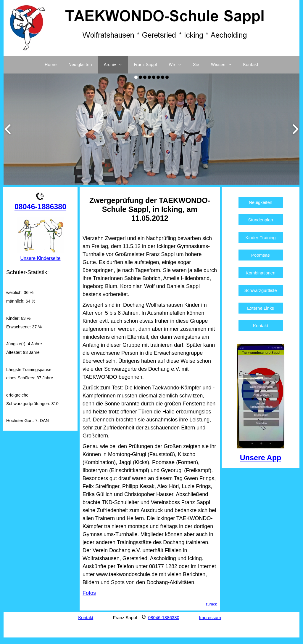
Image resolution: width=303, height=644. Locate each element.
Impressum (210, 617)
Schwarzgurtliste (261, 290)
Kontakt (251, 65)
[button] (122, 65)
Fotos (89, 593)
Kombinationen (260, 273)
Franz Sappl (145, 65)
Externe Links (261, 308)
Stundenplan (260, 220)
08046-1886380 (40, 207)
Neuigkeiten (80, 65)
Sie (196, 65)
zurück (211, 604)
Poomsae (261, 255)
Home (51, 65)
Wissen (224, 65)
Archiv (116, 65)
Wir (178, 65)
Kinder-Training (261, 238)
